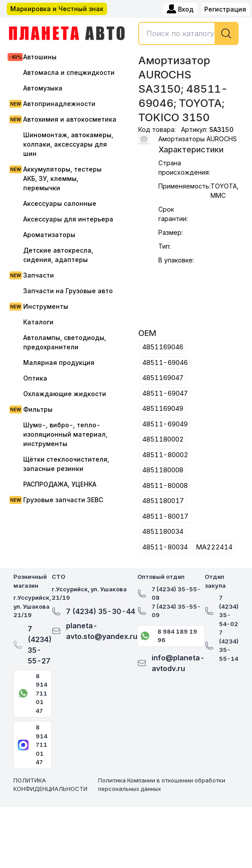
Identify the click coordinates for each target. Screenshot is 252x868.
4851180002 (163, 439)
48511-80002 (165, 455)
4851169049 (163, 408)
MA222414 (214, 547)
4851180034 (163, 531)
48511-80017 (165, 516)
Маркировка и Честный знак (57, 9)
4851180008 (163, 470)
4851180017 (163, 501)
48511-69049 (165, 424)
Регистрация (225, 9)
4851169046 (163, 347)
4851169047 (163, 378)
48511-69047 (165, 393)
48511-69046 (165, 362)
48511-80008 (165, 485)
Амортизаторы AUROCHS (198, 139)
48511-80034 (165, 547)
